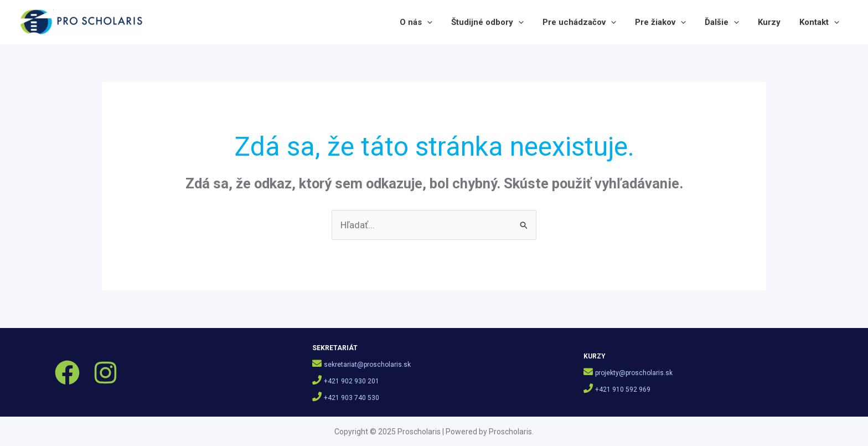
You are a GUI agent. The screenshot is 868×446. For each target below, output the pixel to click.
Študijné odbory (487, 22)
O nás (416, 22)
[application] (427, 22)
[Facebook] (67, 373)
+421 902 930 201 (352, 381)
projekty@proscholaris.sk (634, 373)
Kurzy (769, 22)
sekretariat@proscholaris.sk (367, 365)
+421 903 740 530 (352, 398)
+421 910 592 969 (623, 389)
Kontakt (819, 22)
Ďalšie (722, 22)
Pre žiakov (660, 22)
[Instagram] (105, 373)
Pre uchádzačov (579, 22)
